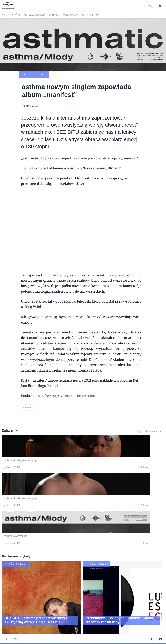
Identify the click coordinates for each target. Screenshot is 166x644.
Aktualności (11, 15)
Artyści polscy (35, 15)
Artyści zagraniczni (64, 15)
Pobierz (46, 444)
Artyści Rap (90, 15)
